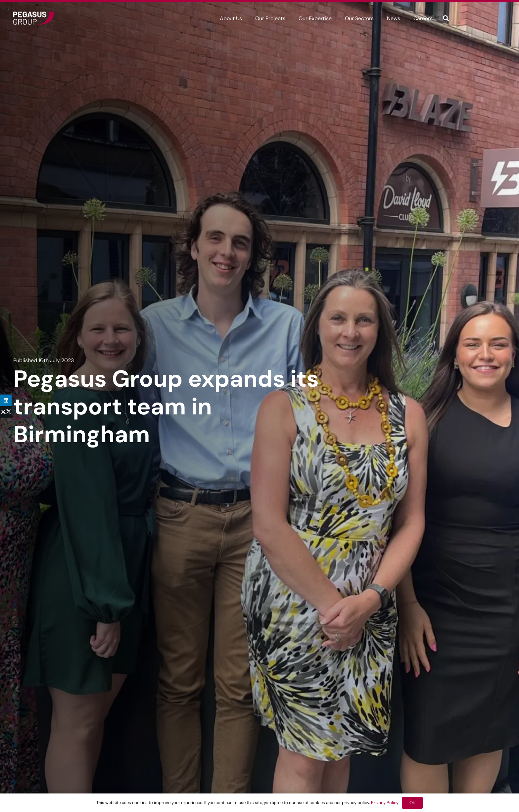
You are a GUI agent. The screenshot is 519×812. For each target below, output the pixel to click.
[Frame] (34, 18)
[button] (446, 18)
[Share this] (6, 412)
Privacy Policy (385, 803)
